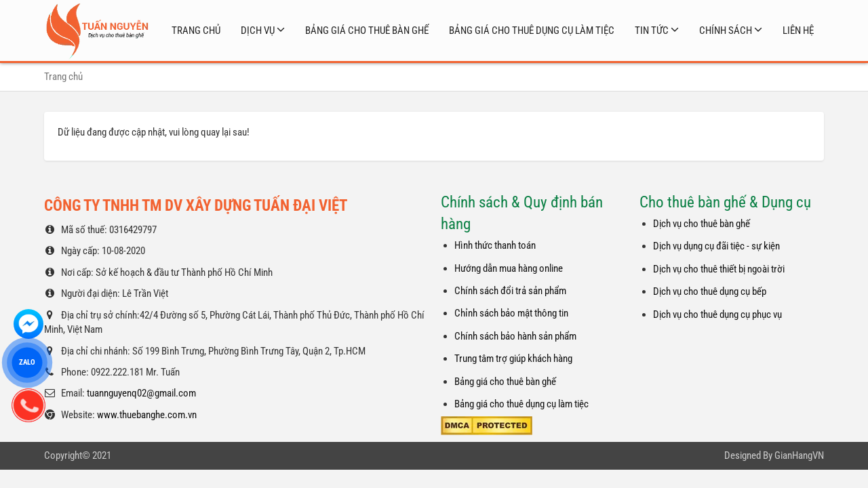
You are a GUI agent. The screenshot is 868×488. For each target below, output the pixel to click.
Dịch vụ (258, 30)
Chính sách (726, 30)
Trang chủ (196, 30)
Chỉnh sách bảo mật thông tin (511, 313)
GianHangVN (799, 455)
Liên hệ (798, 30)
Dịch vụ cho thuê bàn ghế (702, 224)
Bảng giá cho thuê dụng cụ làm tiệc (532, 30)
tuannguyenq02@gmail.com (141, 393)
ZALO (27, 362)
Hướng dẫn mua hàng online (509, 268)
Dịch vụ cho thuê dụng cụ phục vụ (717, 314)
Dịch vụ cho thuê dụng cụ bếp (710, 291)
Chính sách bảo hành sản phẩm (515, 336)
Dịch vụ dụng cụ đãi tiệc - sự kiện (716, 246)
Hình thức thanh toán (495, 245)
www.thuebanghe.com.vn (147, 415)
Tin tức (652, 30)
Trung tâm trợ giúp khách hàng (513, 359)
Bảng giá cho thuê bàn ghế (367, 30)
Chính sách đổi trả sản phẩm (510, 291)
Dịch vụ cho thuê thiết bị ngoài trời (719, 269)
